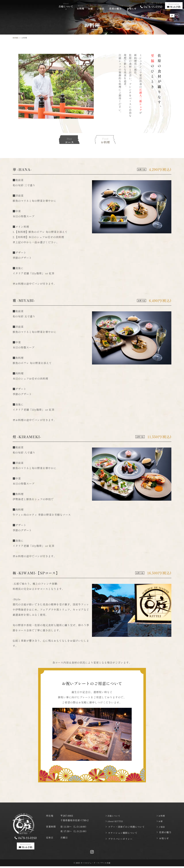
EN (177, 13)
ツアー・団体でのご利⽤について (126, 828)
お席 (162, 822)
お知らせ (164, 840)
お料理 (163, 816)
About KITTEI (117, 822)
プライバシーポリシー (120, 840)
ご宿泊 (163, 828)
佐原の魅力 (165, 834)
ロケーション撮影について (123, 834)
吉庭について (115, 816)
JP (172, 13)
